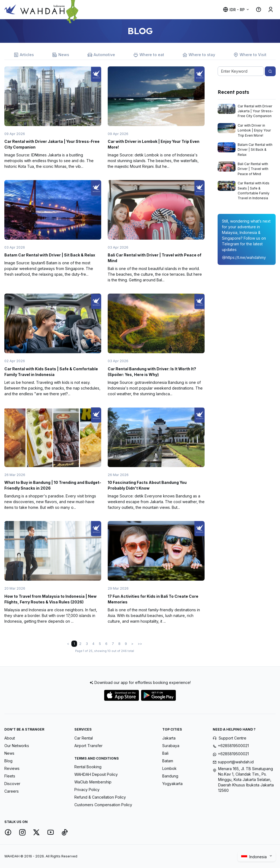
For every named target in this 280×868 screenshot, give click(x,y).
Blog (8, 761)
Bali (165, 753)
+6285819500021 (233, 746)
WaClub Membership (93, 782)
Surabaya (171, 746)
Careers (12, 791)
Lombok (169, 768)
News (61, 55)
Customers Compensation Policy (103, 805)
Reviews (12, 768)
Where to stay (199, 55)
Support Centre (233, 738)
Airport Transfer (88, 746)
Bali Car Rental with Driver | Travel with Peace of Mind (253, 169)
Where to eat (149, 55)
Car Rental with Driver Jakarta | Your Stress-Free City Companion (255, 111)
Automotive (101, 55)
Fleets (10, 776)
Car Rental (84, 738)
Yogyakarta (172, 784)
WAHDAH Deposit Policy (96, 774)
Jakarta (169, 738)
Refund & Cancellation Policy (100, 797)
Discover (12, 784)
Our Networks (17, 746)
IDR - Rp (234, 10)
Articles (24, 55)
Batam (168, 761)
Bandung (170, 776)
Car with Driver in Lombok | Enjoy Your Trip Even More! (254, 130)
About (10, 738)
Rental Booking (88, 767)
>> (140, 644)
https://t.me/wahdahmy (244, 257)
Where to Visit (250, 55)
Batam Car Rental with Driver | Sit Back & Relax (50, 255)
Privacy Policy (87, 790)
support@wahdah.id (236, 762)
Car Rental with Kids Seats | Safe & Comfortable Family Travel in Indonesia (254, 191)
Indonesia (255, 857)
